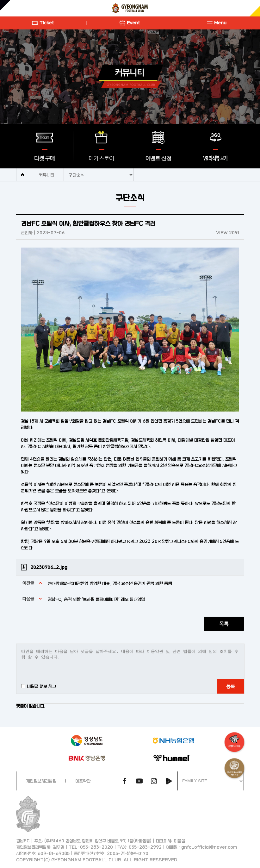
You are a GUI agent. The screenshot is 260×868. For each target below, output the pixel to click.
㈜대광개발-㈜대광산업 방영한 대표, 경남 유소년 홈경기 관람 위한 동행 (110, 583)
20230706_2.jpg (49, 567)
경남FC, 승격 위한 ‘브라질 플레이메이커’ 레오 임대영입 (96, 599)
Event (130, 23)
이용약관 (83, 781)
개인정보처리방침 (41, 781)
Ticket (43, 23)
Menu (217, 23)
